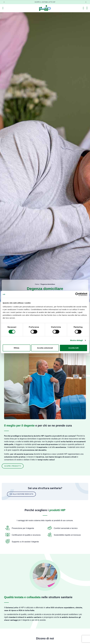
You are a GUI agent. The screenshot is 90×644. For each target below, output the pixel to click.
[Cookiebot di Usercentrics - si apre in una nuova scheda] (77, 294)
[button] (4, 2)
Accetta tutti (74, 348)
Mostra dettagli (76, 340)
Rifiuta (16, 348)
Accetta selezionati (45, 348)
